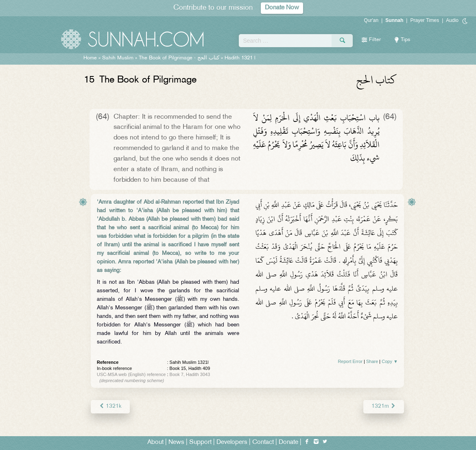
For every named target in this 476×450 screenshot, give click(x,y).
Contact (263, 442)
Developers (232, 442)
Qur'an (371, 20)
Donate (288, 442)
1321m (384, 406)
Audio (452, 20)
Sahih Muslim (118, 58)
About (155, 442)
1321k (110, 406)
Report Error (350, 361)
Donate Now (282, 8)
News (176, 442)
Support (200, 442)
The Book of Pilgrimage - (179, 58)
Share (372, 361)
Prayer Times (425, 20)
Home (90, 58)
